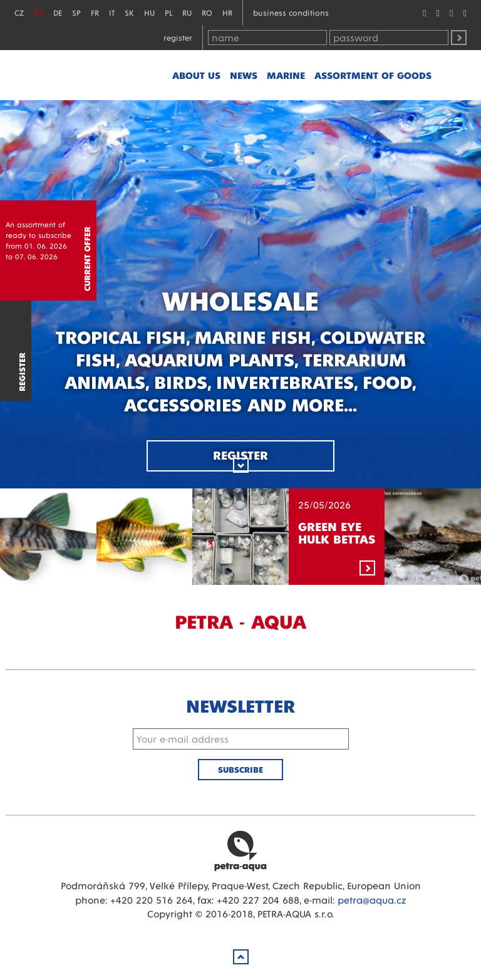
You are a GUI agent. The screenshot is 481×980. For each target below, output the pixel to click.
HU (149, 12)
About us (196, 75)
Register (178, 37)
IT (112, 12)
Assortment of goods (373, 75)
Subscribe (240, 769)
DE (58, 12)
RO (207, 12)
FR (95, 12)
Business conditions (291, 12)
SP (76, 12)
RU (187, 12)
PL (168, 12)
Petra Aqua (240, 850)
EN (39, 12)
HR (227, 12)
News (244, 75)
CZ (19, 12)
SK (129, 12)
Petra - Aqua (106, 75)
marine (286, 75)
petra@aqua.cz (372, 900)
